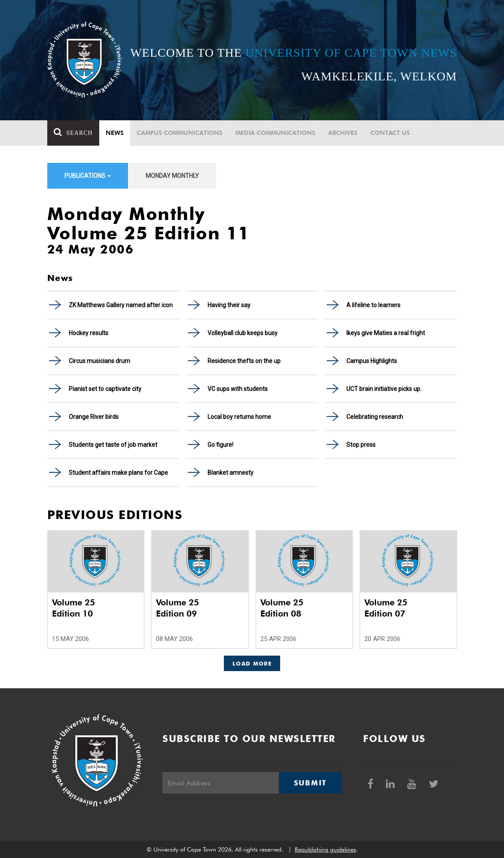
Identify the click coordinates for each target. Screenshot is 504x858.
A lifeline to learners (373, 305)
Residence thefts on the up (244, 361)
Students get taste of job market (113, 445)
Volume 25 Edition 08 (282, 608)
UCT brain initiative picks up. (384, 389)
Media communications (275, 133)
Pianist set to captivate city (105, 389)
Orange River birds (94, 417)
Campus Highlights (372, 361)
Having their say (229, 305)
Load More (252, 663)
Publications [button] (88, 176)
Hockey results (89, 333)
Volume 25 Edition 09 (177, 608)
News (115, 133)
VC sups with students (238, 389)
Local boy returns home (239, 417)
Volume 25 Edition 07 (386, 608)
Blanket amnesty (231, 473)
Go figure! (220, 445)
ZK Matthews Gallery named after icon (121, 305)
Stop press (361, 445)
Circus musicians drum (99, 361)
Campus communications (180, 133)
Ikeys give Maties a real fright (386, 333)
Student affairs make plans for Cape (118, 473)
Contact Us (390, 133)
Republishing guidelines (325, 849)
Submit (310, 783)
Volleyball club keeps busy (243, 333)
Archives (343, 133)
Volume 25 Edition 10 (73, 608)
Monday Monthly (172, 176)
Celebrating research (375, 417)
